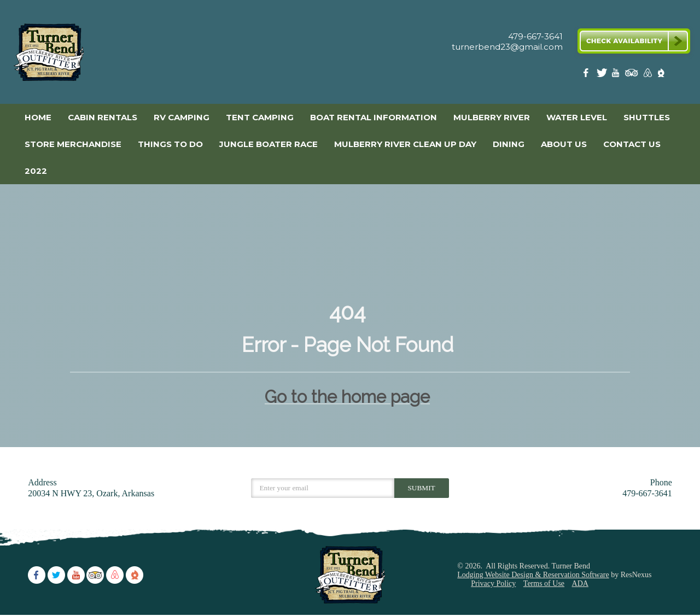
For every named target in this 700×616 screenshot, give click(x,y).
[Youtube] (617, 75)
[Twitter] (603, 75)
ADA (580, 583)
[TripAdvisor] (632, 75)
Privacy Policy (493, 583)
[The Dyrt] (661, 75)
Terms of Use (544, 583)
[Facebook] (588, 75)
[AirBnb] (646, 75)
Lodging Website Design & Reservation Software (533, 575)
